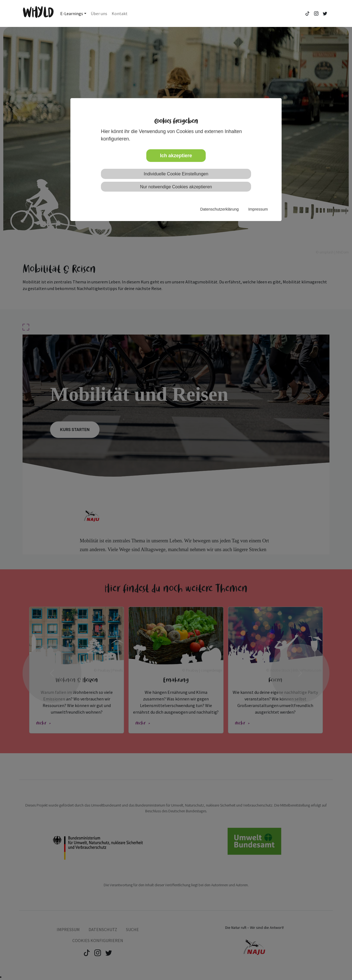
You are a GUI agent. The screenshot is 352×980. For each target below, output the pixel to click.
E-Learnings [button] (72, 13)
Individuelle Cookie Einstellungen (176, 174)
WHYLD (38, 13)
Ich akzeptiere (176, 156)
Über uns (99, 13)
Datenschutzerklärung (219, 209)
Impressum (258, 209)
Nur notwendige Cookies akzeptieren (176, 187)
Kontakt (120, 13)
